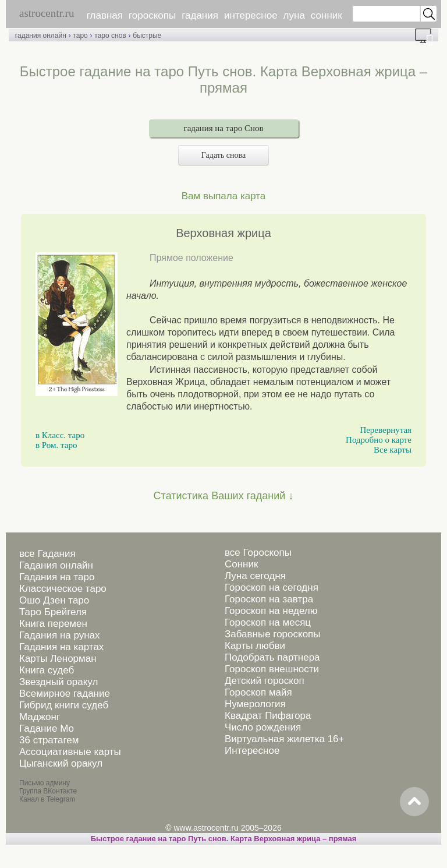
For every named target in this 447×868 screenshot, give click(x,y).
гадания (200, 15)
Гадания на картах (61, 647)
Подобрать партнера (272, 657)
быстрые (147, 36)
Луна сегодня (255, 576)
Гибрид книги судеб (64, 705)
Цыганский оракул (61, 763)
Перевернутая (386, 430)
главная (105, 15)
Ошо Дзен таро (54, 600)
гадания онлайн (41, 36)
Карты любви (255, 646)
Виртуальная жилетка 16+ (285, 739)
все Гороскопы (258, 553)
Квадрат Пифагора (268, 716)
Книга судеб (47, 670)
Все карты (393, 450)
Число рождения (263, 727)
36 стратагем (49, 740)
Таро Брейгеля (53, 612)
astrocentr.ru (47, 13)
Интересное (252, 751)
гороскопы (152, 15)
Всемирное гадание (65, 694)
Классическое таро (63, 589)
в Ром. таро (56, 445)
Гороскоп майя (258, 692)
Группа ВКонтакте (48, 791)
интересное (251, 15)
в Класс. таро (60, 435)
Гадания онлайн (56, 565)
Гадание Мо (47, 728)
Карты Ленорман (58, 659)
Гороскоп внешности (272, 669)
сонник (327, 15)
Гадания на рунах (60, 635)
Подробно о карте (379, 440)
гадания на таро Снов (224, 128)
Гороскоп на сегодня (272, 588)
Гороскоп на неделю (271, 611)
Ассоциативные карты (70, 752)
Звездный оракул (58, 682)
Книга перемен (53, 624)
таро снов (110, 36)
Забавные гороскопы (273, 634)
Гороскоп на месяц (268, 622)
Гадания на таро (57, 577)
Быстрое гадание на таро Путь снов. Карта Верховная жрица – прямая (224, 839)
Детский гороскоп (265, 681)
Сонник (241, 564)
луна (294, 15)
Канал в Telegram (47, 799)
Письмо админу (45, 783)
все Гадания (47, 554)
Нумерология (255, 704)
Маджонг (40, 717)
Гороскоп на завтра (269, 599)
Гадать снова (223, 155)
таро (80, 36)
